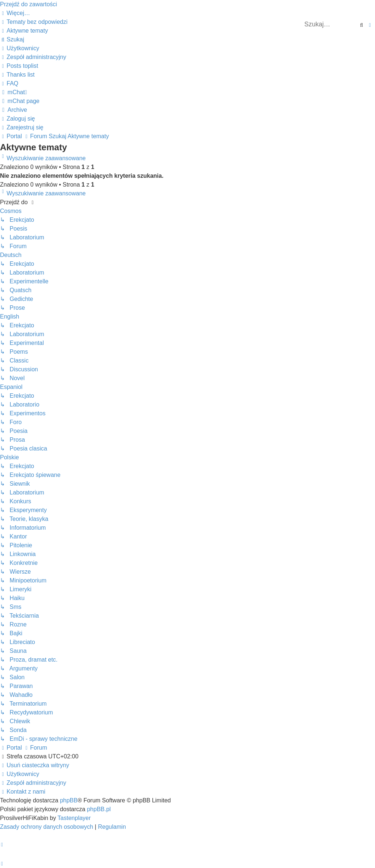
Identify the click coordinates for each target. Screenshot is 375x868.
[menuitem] (34, 22)
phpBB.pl (99, 809)
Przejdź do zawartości (29, 4)
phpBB (69, 800)
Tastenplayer (74, 818)
